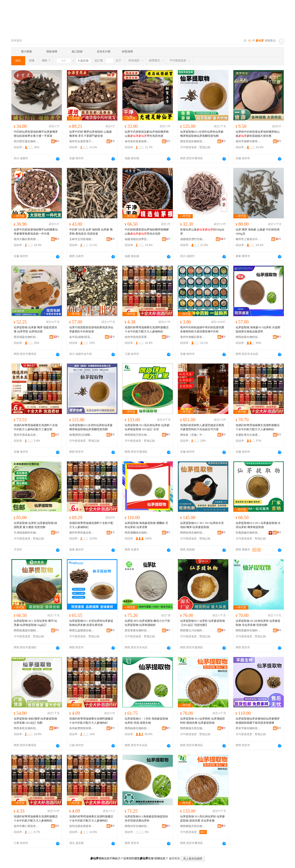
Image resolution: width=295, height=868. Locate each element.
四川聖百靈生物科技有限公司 (26, 141)
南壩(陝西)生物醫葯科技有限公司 (82, 435)
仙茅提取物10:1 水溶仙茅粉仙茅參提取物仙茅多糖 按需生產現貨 (91, 623)
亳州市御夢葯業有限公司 (248, 141)
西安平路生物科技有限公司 (248, 728)
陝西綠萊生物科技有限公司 (248, 337)
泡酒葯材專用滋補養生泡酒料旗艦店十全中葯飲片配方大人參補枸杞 (147, 329)
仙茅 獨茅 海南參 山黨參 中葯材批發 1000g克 (258, 232)
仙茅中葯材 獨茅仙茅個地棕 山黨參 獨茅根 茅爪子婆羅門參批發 (91, 134)
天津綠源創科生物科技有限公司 (26, 533)
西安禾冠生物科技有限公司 (193, 141)
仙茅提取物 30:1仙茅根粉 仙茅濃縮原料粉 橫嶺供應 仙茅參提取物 (203, 721)
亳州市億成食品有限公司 (26, 435)
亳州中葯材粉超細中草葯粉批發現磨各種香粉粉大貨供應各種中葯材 (202, 329)
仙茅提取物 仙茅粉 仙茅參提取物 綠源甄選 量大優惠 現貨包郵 (35, 525)
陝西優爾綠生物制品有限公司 (137, 533)
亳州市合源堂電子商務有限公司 (82, 141)
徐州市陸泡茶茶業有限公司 (137, 337)
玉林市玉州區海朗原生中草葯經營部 (82, 239)
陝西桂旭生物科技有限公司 (193, 533)
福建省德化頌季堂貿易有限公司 (137, 239)
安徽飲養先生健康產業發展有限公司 (248, 435)
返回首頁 (174, 858)
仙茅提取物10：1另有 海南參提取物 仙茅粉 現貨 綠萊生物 (146, 721)
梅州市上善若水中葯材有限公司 (248, 239)
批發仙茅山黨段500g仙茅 (202, 232)
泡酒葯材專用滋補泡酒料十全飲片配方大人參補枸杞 (91, 525)
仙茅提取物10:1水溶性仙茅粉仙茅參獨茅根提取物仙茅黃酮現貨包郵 (202, 134)
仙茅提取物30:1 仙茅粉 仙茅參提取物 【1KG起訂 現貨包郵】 (203, 623)
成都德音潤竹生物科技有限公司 (193, 239)
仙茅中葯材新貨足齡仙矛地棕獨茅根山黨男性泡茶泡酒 (147, 134)
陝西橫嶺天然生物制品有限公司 (137, 435)
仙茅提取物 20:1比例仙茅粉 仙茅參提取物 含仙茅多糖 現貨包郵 (258, 623)
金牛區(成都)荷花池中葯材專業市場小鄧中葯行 (82, 337)
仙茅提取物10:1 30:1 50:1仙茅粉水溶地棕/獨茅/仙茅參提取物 (202, 525)
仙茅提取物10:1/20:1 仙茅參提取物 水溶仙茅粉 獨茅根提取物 (258, 525)
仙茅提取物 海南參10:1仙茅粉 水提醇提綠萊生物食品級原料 (258, 329)
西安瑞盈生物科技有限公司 (26, 337)
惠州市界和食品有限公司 (82, 533)
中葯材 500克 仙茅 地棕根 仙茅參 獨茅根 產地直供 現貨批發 (91, 232)
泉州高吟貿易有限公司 (137, 141)
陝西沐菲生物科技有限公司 (137, 826)
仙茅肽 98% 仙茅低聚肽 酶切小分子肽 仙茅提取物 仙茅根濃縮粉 (147, 623)
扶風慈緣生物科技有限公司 (248, 533)
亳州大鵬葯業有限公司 (26, 239)
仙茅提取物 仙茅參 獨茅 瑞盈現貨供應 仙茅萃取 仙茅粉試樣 (35, 329)
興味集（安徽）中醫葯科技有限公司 (193, 435)
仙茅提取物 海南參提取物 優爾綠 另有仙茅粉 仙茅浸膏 (146, 525)
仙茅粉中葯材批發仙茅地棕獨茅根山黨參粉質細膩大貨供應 (258, 134)
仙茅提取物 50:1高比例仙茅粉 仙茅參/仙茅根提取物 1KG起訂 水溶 (147, 427)
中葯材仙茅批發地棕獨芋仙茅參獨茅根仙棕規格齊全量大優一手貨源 (36, 134)
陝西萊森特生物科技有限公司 (248, 630)
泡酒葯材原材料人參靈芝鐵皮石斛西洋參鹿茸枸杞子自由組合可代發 (202, 427)
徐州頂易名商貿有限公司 (82, 826)
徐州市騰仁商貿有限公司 (26, 826)
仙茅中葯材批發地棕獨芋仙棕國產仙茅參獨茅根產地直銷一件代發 (36, 232)
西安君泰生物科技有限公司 (137, 630)
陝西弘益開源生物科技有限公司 (82, 630)
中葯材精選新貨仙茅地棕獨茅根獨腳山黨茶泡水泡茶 (147, 232)
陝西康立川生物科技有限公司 (193, 630)
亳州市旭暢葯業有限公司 (193, 337)
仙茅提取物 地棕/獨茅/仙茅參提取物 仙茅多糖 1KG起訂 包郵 (36, 721)
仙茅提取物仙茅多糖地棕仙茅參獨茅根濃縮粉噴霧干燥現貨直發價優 (258, 721)
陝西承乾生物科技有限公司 (26, 728)
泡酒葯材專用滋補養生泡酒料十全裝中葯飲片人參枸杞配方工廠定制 (36, 427)
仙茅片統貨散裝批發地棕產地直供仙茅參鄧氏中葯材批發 (91, 329)
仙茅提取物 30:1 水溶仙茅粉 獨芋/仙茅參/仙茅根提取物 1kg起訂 (36, 623)
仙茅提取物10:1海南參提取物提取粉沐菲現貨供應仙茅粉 (146, 819)
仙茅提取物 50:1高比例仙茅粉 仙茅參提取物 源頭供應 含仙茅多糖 (203, 819)
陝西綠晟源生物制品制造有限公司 (26, 630)
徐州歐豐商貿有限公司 (82, 728)
